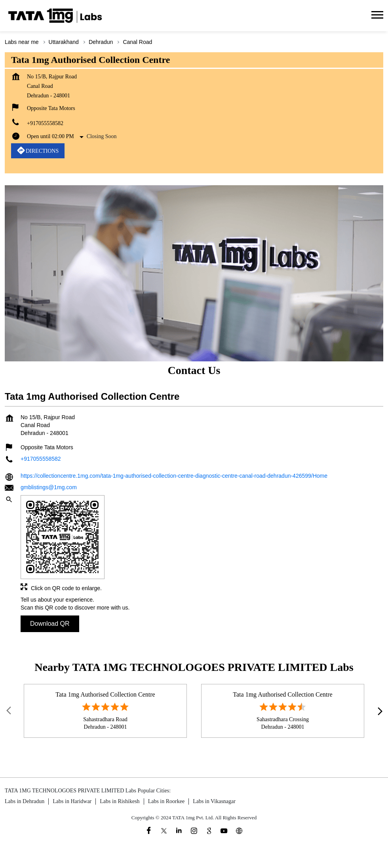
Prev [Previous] (10, 711)
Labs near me (22, 42)
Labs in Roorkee (166, 801)
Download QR (50, 624)
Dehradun (101, 42)
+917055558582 (45, 123)
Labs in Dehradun (25, 801)
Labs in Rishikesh (120, 801)
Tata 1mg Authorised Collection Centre (105, 694)
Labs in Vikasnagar (214, 801)
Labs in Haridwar (72, 801)
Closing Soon (102, 136)
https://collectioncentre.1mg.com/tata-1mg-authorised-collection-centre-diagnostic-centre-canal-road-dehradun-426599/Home (174, 476)
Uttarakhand (64, 42)
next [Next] (378, 711)
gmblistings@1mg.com (49, 487)
